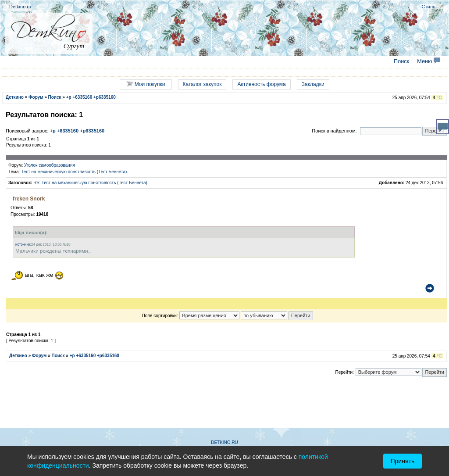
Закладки (313, 84)
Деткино (15, 97)
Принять (403, 461)
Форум (36, 97)
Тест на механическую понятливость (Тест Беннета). (75, 172)
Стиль (429, 7)
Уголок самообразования (50, 165)
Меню (429, 61)
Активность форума (261, 84)
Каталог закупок (202, 84)
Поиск (401, 61)
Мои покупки (146, 84)
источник (23, 245)
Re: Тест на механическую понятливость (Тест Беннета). (91, 183)
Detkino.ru (20, 7)
